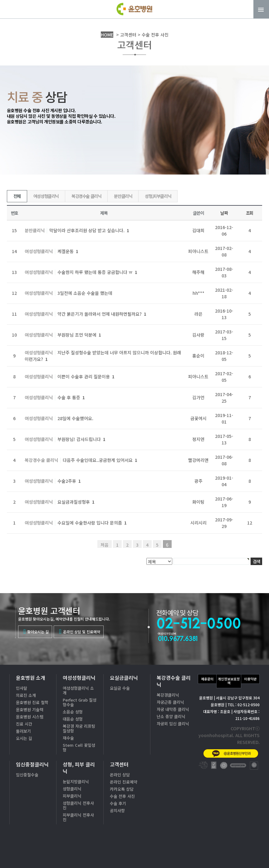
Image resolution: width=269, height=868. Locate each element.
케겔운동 (68, 251)
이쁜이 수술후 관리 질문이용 (86, 376)
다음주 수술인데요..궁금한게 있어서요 (100, 460)
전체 (17, 196)
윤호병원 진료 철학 (32, 702)
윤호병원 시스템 (30, 717)
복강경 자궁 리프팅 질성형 (79, 728)
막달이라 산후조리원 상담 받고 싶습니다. (89, 230)
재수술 (68, 738)
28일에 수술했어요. (75, 418)
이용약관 (250, 679)
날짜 (224, 213)
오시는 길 (24, 738)
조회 (249, 213)
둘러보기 (23, 731)
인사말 (22, 688)
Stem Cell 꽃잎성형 (79, 747)
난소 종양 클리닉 (171, 716)
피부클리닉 (72, 796)
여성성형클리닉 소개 (78, 690)
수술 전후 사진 (122, 796)
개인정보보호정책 (229, 681)
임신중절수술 (27, 775)
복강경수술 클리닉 (86, 196)
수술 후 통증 (71, 397)
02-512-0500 (219, 832)
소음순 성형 (73, 712)
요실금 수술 (120, 688)
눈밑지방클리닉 (76, 782)
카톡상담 (201, 852)
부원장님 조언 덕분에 (79, 335)
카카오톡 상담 (122, 789)
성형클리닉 (72, 789)
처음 (105, 545)
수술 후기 (118, 803)
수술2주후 (69, 481)
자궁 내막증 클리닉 (173, 709)
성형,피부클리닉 (158, 196)
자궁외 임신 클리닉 (173, 724)
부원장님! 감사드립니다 (81, 439)
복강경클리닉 (168, 695)
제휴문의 (207, 679)
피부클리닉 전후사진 (78, 817)
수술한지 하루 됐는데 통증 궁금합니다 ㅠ (97, 272)
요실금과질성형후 (76, 502)
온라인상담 (244, 852)
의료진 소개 (26, 695)
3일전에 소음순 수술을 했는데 (85, 293)
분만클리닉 (123, 196)
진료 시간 (24, 724)
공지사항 (117, 810)
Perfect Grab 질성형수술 (80, 702)
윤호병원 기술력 (30, 710)
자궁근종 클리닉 (170, 702)
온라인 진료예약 (124, 782)
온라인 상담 (120, 775)
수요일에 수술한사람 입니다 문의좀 (92, 523)
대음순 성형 (73, 719)
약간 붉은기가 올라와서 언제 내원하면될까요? (102, 314)
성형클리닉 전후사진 (78, 805)
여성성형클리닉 (46, 196)
